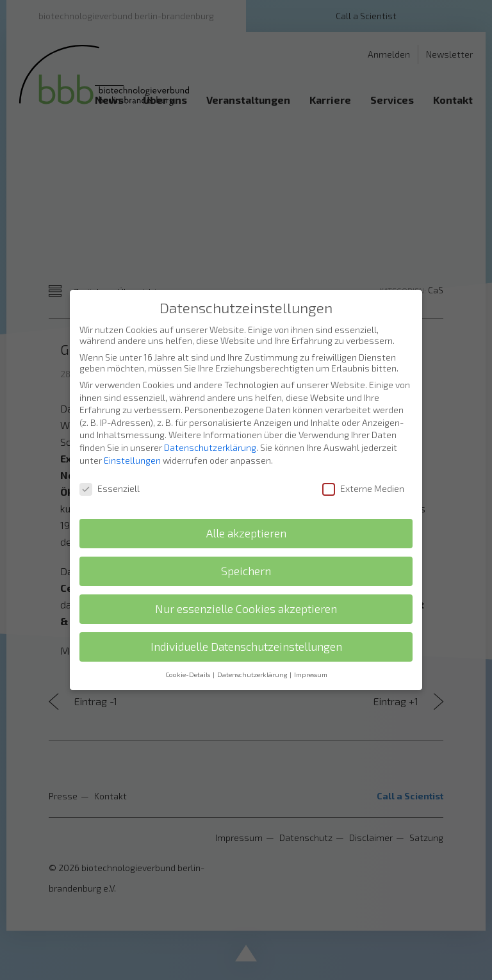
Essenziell (110, 481)
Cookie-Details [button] (188, 666)
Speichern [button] (246, 563)
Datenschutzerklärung (210, 439)
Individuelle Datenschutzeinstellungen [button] (246, 638)
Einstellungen (132, 452)
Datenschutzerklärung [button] (253, 666)
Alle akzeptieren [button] (246, 525)
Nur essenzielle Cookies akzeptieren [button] (246, 600)
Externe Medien (363, 481)
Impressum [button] (311, 666)
